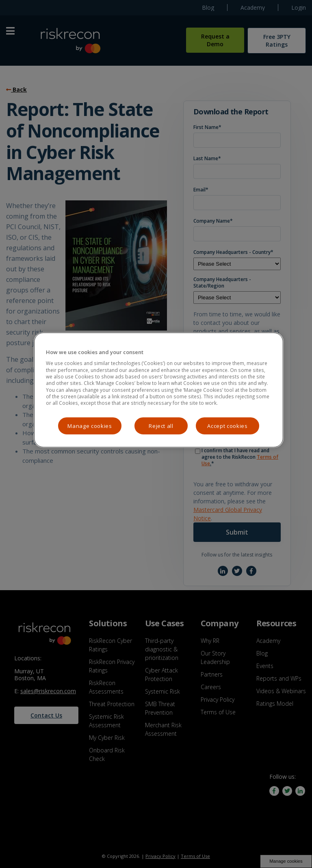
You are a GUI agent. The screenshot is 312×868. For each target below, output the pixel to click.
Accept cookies (227, 426)
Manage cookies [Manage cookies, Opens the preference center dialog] (90, 426)
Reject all (161, 426)
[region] (158, 390)
